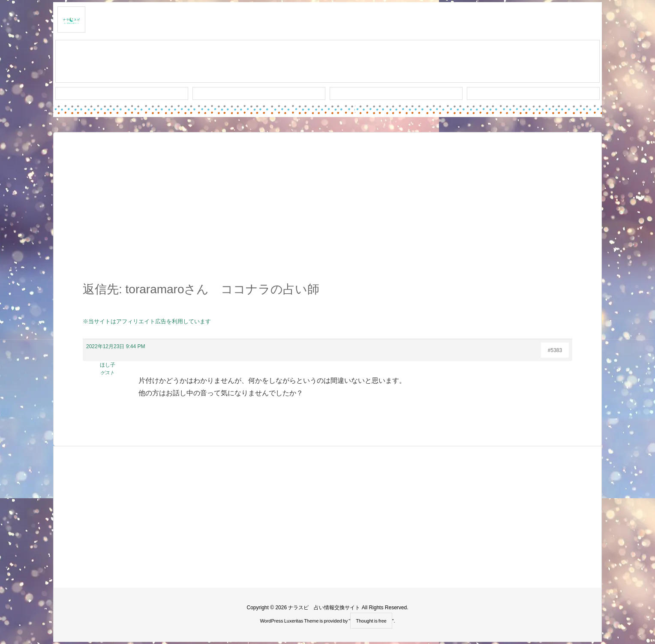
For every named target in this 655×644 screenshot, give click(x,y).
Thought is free (371, 621)
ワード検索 (259, 93)
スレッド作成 (327, 62)
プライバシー (533, 93)
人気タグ (396, 93)
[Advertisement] (327, 212)
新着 (122, 93)
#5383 (555, 350)
